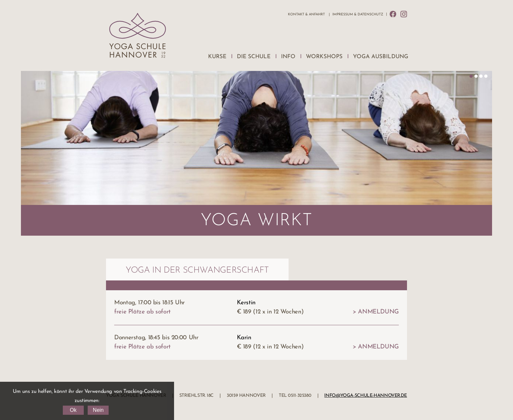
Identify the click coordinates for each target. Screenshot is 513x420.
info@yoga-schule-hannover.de (366, 396)
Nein (98, 410)
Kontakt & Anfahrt (306, 15)
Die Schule (254, 57)
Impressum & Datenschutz (358, 15)
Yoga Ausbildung (381, 57)
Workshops (324, 57)
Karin (244, 338)
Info (288, 57)
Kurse (217, 57)
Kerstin (246, 303)
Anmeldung (378, 312)
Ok (73, 410)
